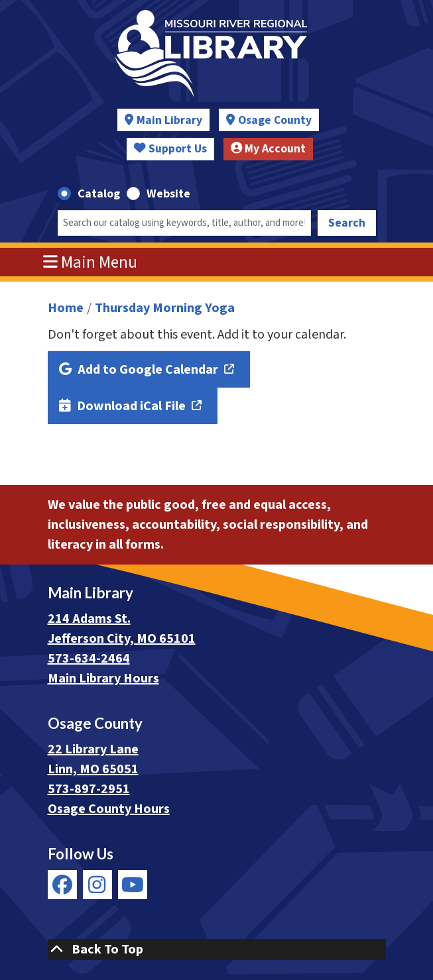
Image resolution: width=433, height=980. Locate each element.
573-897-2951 (89, 789)
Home (66, 308)
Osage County (275, 120)
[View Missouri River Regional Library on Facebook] (62, 885)
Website (168, 194)
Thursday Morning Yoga (165, 308)
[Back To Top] (217, 950)
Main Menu (90, 262)
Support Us (170, 149)
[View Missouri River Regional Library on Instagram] (97, 885)
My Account (269, 149)
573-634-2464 (89, 659)
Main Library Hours (103, 679)
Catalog (99, 194)
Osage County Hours (109, 809)
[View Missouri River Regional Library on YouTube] (133, 885)
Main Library (169, 120)
